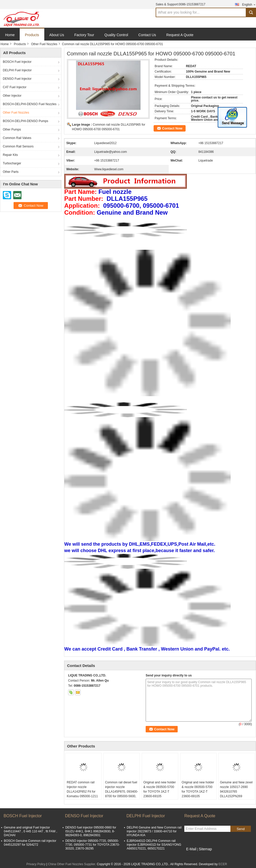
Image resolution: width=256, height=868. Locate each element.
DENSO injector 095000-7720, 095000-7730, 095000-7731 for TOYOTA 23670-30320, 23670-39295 (93, 845)
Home (10, 35)
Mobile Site (193, 855)
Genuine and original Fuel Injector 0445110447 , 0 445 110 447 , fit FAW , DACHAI (30, 831)
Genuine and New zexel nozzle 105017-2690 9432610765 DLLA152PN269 (236, 789)
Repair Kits (10, 155)
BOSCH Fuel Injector (17, 62)
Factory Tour (84, 35)
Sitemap (205, 849)
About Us (57, 35)
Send (241, 829)
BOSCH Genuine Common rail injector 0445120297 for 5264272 (30, 843)
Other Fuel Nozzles (44, 44)
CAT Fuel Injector (15, 87)
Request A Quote (180, 35)
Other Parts (11, 172)
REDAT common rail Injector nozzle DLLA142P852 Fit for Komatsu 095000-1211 (82, 789)
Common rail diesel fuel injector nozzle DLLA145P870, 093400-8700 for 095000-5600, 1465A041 (121, 792)
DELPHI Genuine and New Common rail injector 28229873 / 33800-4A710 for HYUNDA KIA (154, 831)
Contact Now (172, 128)
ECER (223, 864)
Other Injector (12, 96)
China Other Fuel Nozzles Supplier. (73, 864)
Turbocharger (12, 163)
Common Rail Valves (17, 138)
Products (32, 35)
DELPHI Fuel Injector (17, 70)
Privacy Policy (36, 864)
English (249, 4)
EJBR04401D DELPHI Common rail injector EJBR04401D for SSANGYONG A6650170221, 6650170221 (154, 845)
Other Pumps (12, 129)
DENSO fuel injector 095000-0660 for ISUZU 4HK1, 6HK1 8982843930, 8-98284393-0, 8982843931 (91, 831)
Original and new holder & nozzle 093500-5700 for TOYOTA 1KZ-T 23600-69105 (160, 789)
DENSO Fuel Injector (17, 79)
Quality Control (116, 35)
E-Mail (191, 849)
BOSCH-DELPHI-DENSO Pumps (25, 121)
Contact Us (147, 35)
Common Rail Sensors (18, 146)
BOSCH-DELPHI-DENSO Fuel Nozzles (30, 104)
